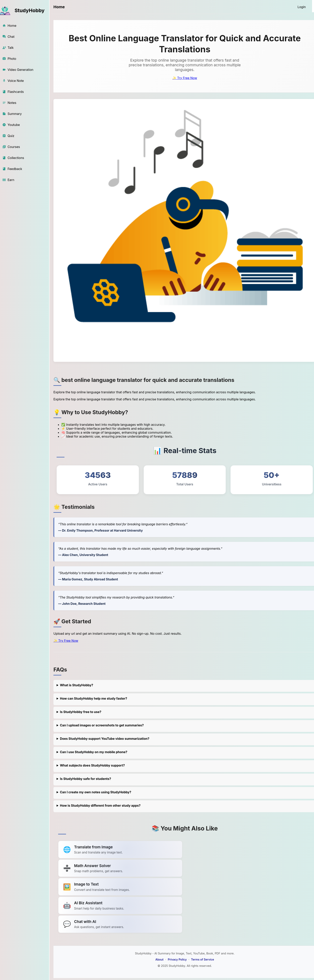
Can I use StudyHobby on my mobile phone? (94, 752)
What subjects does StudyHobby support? (92, 765)
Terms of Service (202, 959)
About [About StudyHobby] (159, 959)
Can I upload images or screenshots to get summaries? (102, 725)
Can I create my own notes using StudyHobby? (96, 792)
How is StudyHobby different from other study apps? (100, 805)
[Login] (302, 7)
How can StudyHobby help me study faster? (94, 698)
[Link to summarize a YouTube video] (120, 850)
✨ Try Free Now (185, 78)
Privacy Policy (177, 959)
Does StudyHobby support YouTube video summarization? (105, 739)
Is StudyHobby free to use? (81, 712)
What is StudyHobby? (77, 685)
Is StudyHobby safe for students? (85, 779)
